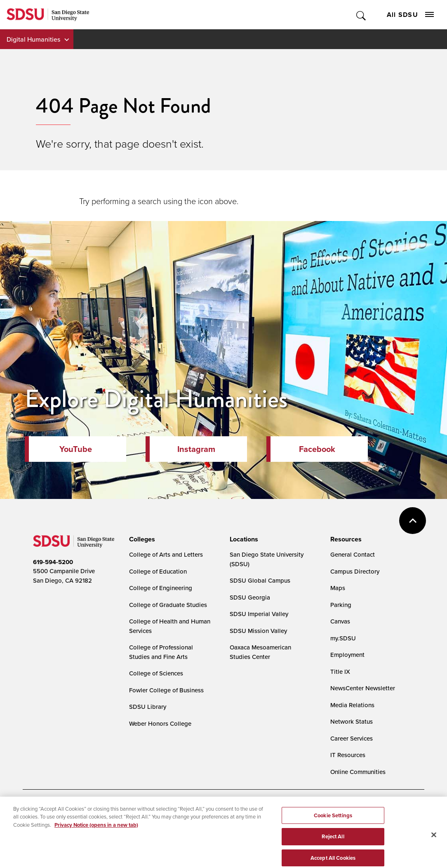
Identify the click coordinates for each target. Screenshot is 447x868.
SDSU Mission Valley (258, 631)
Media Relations (352, 705)
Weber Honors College (160, 723)
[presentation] (141, 539)
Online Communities (358, 772)
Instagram (196, 449)
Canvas (340, 621)
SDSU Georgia (250, 597)
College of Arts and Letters (166, 554)
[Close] (434, 846)
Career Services (352, 738)
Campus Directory (355, 571)
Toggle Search (361, 15)
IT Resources (348, 755)
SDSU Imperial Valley (259, 614)
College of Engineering (161, 588)
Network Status (352, 721)
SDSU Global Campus (260, 580)
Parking (341, 605)
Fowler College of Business (166, 690)
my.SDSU (343, 638)
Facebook (317, 449)
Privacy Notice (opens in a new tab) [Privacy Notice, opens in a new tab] (96, 836)
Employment (347, 655)
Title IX (340, 672)
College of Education (158, 571)
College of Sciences (156, 673)
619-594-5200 (53, 562)
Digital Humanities (33, 39)
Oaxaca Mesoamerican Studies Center (260, 652)
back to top (413, 521)
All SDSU (410, 15)
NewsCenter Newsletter (363, 688)
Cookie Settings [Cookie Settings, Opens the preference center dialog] (333, 827)
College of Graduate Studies (168, 605)
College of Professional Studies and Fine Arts (161, 652)
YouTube (76, 449)
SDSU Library (148, 707)
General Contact (353, 554)
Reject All (333, 848)
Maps (338, 588)
